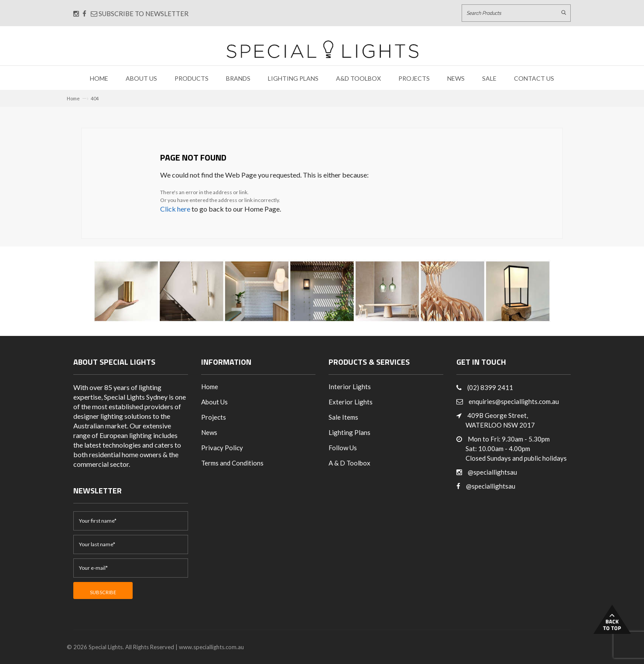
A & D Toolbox (349, 463)
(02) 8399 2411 (490, 387)
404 (95, 98)
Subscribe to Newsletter (140, 14)
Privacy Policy (222, 448)
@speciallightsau (492, 472)
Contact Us (534, 78)
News (456, 78)
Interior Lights (350, 387)
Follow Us (343, 448)
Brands (238, 78)
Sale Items (343, 417)
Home (99, 78)
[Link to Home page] (322, 49)
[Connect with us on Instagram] (76, 14)
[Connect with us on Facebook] (84, 14)
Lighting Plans (293, 78)
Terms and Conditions (232, 463)
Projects (414, 78)
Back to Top (612, 619)
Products (192, 78)
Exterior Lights (351, 402)
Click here (175, 209)
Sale (489, 78)
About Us (141, 78)
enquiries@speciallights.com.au (514, 401)
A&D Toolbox (358, 78)
